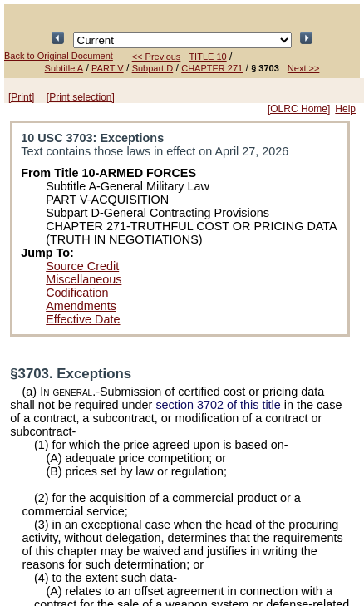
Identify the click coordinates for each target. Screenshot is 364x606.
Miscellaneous (84, 279)
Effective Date (83, 319)
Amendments (81, 306)
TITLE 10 (207, 57)
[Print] (21, 97)
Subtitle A (64, 68)
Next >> (304, 68)
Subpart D (153, 68)
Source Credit (82, 266)
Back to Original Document (59, 56)
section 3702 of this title (218, 405)
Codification (77, 293)
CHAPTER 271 (212, 68)
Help (345, 109)
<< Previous (157, 57)
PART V (108, 68)
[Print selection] (81, 97)
